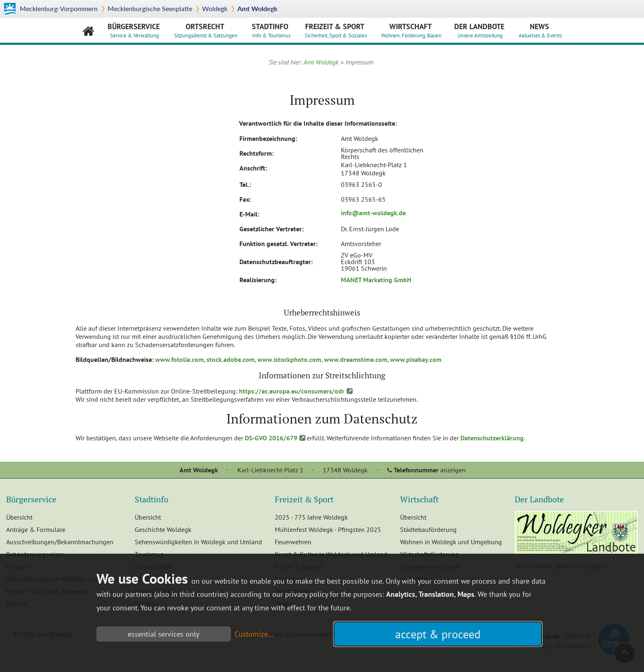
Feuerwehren (293, 542)
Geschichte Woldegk (163, 529)
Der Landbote (479, 30)
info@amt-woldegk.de (373, 213)
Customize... (254, 634)
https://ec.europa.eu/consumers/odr (292, 391)
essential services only (163, 634)
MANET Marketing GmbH (376, 280)
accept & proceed (438, 634)
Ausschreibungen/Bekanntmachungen (60, 542)
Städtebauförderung (428, 529)
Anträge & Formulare (36, 529)
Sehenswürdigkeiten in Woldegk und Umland (198, 542)
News (542, 30)
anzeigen (430, 470)
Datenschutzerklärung (492, 438)
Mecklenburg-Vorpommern (59, 8)
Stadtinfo (273, 30)
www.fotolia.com (179, 359)
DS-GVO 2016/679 (271, 438)
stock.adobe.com (231, 359)
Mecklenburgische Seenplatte (150, 8)
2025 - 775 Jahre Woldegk (311, 517)
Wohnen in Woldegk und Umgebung (451, 542)
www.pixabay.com (416, 359)
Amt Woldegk (258, 8)
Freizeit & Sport (338, 30)
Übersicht (19, 517)
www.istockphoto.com (289, 359)
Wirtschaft (413, 30)
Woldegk (215, 8)
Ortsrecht (208, 30)
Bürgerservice (136, 30)
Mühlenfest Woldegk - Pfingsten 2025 (328, 529)
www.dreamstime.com (356, 359)
